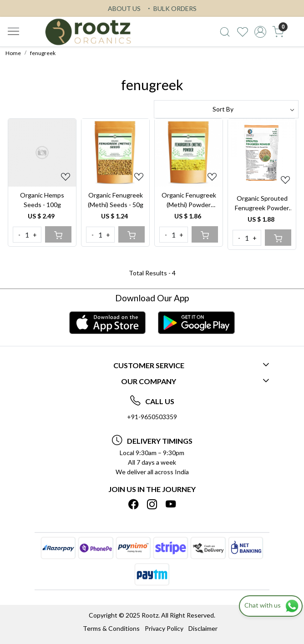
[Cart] (58, 234)
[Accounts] (261, 32)
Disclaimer (203, 628)
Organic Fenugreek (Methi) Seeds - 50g (116, 200)
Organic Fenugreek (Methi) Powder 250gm (189, 200)
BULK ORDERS (171, 8)
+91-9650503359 (152, 417)
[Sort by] (226, 109)
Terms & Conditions (111, 628)
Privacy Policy (164, 628)
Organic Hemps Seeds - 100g (42, 200)
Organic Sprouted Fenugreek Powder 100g (262, 203)
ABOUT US (124, 8)
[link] (225, 32)
